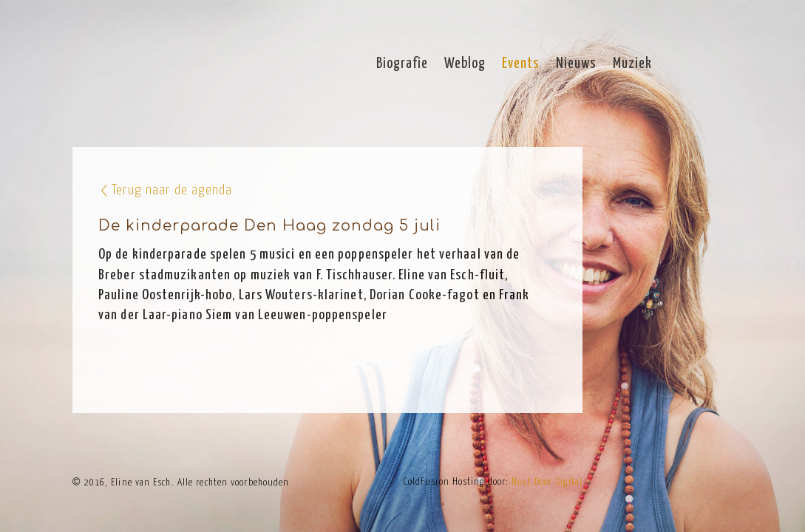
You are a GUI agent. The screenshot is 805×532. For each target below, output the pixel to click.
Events (521, 64)
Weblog (465, 64)
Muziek (632, 64)
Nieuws (576, 64)
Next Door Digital (547, 482)
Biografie (402, 64)
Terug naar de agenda (172, 190)
